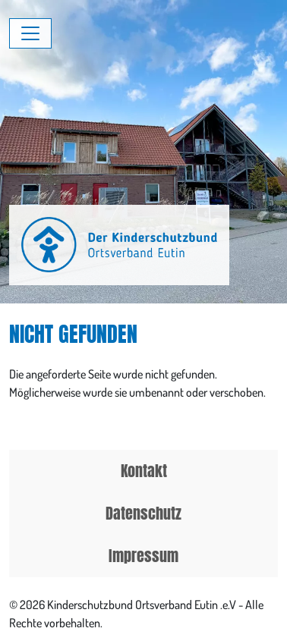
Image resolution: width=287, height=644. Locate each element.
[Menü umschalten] (30, 33)
